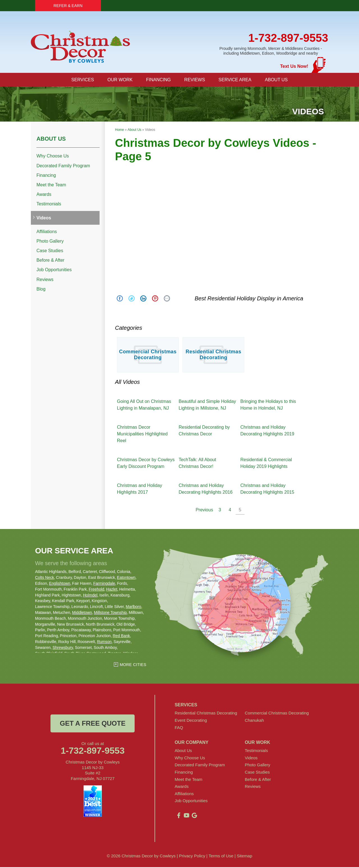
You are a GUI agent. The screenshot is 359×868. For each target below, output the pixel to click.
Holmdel (90, 596)
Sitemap (244, 857)
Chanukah (254, 721)
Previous (204, 511)
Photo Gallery (50, 242)
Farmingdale (104, 584)
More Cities (133, 665)
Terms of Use (221, 857)
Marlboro (133, 607)
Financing (46, 176)
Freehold (96, 590)
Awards (44, 195)
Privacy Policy (192, 857)
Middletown (82, 613)
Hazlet (112, 590)
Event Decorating (191, 721)
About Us (51, 140)
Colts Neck (45, 578)
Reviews (45, 280)
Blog (41, 290)
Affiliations (47, 232)
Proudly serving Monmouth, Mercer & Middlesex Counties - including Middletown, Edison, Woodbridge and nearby (271, 51)
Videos (44, 219)
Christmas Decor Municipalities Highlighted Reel (142, 435)
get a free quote (93, 724)
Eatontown (126, 578)
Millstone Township (110, 613)
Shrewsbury (63, 648)
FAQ (179, 728)
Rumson (104, 642)
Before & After (50, 261)
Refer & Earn (68, 6)
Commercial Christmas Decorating (148, 356)
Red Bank (121, 637)
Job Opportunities (54, 271)
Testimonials (49, 205)
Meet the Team (51, 186)
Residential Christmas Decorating (214, 356)
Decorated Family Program (63, 167)
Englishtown (60, 584)
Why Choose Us (53, 157)
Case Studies (50, 251)
